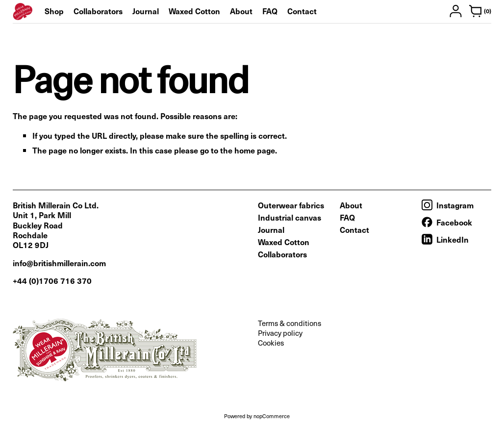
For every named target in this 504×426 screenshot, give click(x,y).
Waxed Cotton (194, 11)
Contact (302, 11)
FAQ (270, 11)
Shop (54, 11)
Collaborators (98, 11)
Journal (146, 11)
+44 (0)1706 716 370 (52, 280)
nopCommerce (272, 416)
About (241, 11)
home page (255, 150)
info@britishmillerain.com (59, 263)
